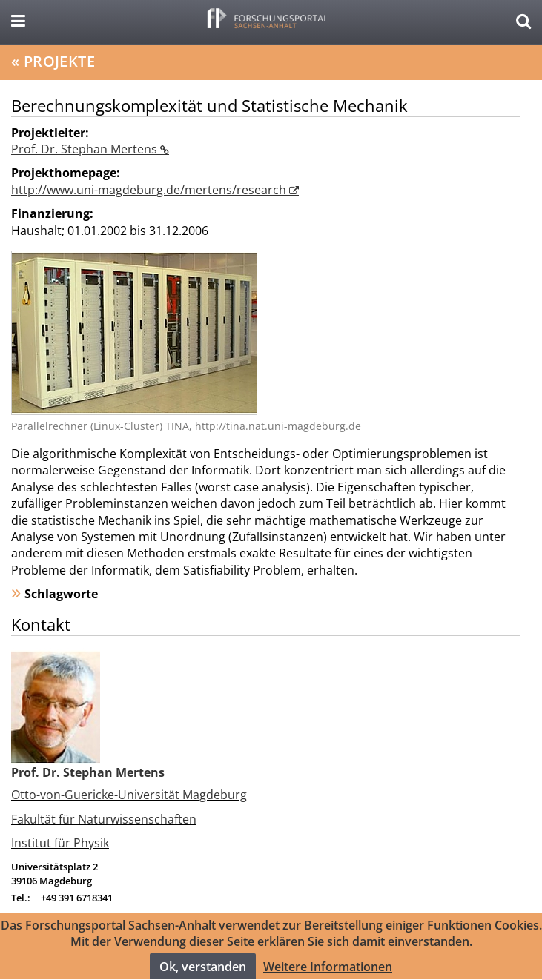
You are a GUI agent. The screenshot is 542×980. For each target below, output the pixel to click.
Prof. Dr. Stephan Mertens (86, 149)
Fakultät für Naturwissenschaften (104, 819)
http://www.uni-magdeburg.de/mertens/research (150, 190)
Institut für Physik (60, 843)
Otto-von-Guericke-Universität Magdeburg (129, 795)
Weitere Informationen (328, 972)
